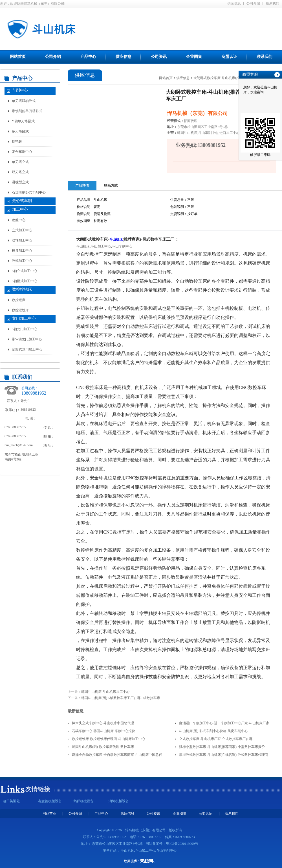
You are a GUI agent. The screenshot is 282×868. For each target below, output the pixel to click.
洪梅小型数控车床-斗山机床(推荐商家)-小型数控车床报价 (222, 747)
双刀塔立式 (20, 172)
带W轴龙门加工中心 (27, 339)
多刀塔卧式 (20, 131)
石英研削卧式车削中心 (29, 192)
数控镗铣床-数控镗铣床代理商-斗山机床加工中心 (109, 739)
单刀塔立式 (20, 162)
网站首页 (18, 57)
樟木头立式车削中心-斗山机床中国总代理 (103, 723)
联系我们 (272, 3)
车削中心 (20, 90)
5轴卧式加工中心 (25, 281)
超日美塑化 (11, 801)
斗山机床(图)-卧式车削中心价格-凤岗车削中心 (213, 731)
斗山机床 (116, 240)
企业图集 (194, 57)
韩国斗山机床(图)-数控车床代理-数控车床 (103, 747)
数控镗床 (19, 300)
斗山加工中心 (101, 246)
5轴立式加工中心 (25, 271)
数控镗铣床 (22, 289)
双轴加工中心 (22, 240)
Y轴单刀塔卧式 (23, 121)
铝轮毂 (17, 142)
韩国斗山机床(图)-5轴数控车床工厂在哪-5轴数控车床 (121, 698)
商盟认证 (229, 57)
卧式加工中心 (22, 261)
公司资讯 (159, 57)
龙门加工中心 (24, 318)
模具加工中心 (22, 251)
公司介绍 (253, 3)
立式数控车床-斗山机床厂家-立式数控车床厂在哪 (216, 739)
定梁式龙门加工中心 (27, 349)
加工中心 (20, 209)
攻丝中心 (19, 220)
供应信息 (234, 3)
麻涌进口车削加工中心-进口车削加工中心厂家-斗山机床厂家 (224, 723)
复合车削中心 (22, 152)
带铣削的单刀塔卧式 (27, 111)
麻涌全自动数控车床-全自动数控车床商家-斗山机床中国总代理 (117, 756)
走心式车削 (22, 201)
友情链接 (38, 789)
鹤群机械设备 (83, 801)
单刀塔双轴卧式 (24, 101)
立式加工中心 (22, 230)
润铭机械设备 (119, 801)
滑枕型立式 (20, 182)
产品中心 (88, 57)
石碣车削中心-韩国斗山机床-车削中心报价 (103, 731)
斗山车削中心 (122, 246)
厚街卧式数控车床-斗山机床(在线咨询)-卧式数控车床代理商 (224, 755)
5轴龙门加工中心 (25, 329)
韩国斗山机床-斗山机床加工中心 (105, 692)
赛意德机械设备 (50, 801)
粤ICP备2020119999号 (182, 844)
